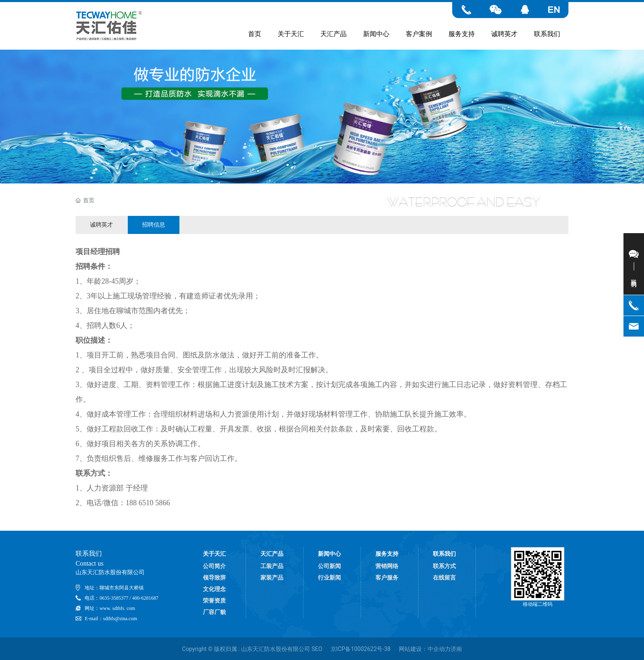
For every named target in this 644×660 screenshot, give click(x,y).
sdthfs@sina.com (120, 619)
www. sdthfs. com (117, 608)
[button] (315, 175)
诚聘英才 (101, 225)
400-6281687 (145, 598)
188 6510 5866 (148, 503)
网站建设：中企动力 (425, 649)
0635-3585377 (114, 598)
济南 (456, 649)
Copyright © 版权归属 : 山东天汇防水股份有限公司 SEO (252, 649)
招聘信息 (154, 225)
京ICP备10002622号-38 (361, 649)
